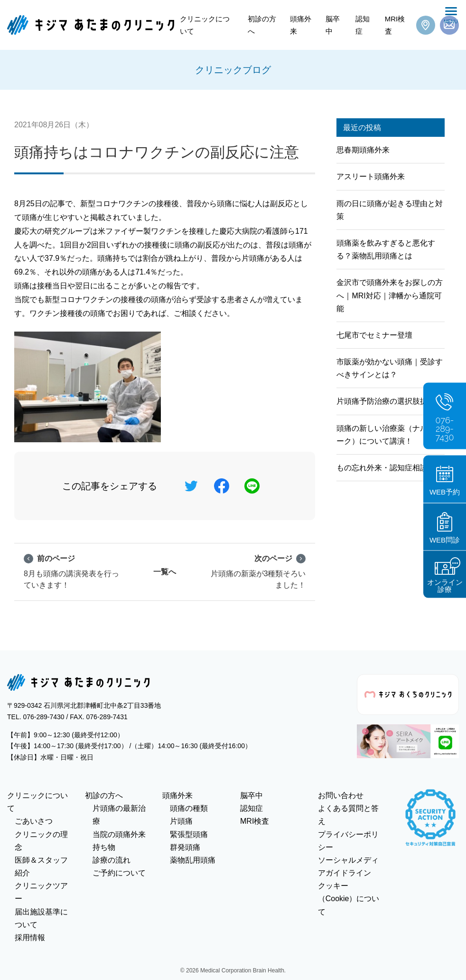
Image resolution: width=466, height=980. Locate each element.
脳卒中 (333, 25)
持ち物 (104, 847)
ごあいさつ (34, 821)
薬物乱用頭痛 (193, 860)
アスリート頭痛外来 (371, 176)
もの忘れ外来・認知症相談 (382, 468)
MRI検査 (395, 25)
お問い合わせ (341, 795)
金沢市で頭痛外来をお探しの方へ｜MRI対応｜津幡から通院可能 (390, 295)
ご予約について (119, 873)
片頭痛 (181, 821)
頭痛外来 (301, 25)
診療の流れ (112, 860)
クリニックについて (205, 25)
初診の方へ (262, 25)
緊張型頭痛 (189, 834)
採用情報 (30, 937)
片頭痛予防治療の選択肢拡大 (386, 401)
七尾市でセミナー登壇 (374, 335)
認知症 (363, 25)
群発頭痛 (185, 847)
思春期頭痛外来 (363, 150)
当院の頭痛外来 (119, 834)
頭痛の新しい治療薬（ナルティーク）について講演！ (390, 435)
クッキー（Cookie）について (349, 899)
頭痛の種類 (189, 808)
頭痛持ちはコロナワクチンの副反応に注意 (157, 152)
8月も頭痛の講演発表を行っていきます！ (71, 571)
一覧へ (165, 572)
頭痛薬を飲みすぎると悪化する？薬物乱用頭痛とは (386, 249)
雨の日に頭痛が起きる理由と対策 (390, 210)
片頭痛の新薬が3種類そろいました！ (258, 571)
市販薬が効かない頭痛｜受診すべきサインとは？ (390, 368)
